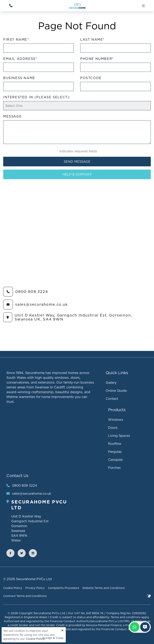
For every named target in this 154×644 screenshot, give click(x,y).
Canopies (115, 460)
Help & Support (77, 174)
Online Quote (116, 391)
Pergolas (115, 452)
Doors (113, 428)
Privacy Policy (35, 588)
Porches (114, 468)
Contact (112, 399)
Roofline (115, 444)
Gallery (111, 383)
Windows (116, 420)
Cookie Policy (35, 639)
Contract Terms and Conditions (25, 596)
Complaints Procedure (63, 588)
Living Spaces (119, 436)
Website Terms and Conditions (103, 588)
